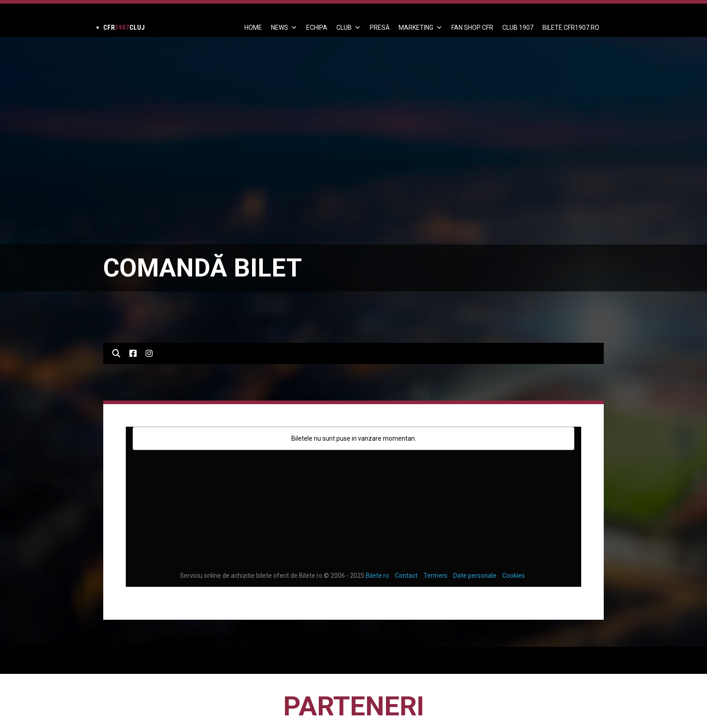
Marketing (420, 28)
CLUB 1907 (518, 28)
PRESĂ (380, 28)
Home (253, 28)
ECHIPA (317, 28)
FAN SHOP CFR (472, 28)
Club (349, 28)
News (284, 28)
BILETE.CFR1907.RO (571, 28)
